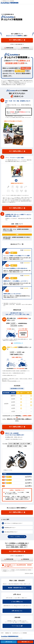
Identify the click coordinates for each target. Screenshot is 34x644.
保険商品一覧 (8, 633)
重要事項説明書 (9, 48)
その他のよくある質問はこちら (17, 537)
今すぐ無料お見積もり (17, 40)
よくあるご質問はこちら (21, 602)
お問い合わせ (9, 642)
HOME (2, 633)
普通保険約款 (25, 48)
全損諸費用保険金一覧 (18, 343)
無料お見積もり (25, 642)
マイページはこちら (17, 626)
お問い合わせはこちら (21, 611)
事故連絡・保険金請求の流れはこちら (19, 588)
